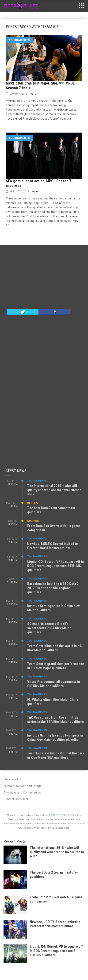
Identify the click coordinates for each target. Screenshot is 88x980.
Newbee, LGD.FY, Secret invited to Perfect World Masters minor (53, 546)
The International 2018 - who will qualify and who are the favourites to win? (57, 852)
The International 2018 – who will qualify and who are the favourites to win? (54, 490)
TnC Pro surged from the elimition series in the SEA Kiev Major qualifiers (55, 720)
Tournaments (19, 40)
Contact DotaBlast (16, 799)
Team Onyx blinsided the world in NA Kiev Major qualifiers (54, 648)
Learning (33, 521)
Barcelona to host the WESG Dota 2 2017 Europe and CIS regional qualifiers (53, 588)
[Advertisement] (44, 278)
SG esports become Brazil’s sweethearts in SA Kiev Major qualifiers (49, 628)
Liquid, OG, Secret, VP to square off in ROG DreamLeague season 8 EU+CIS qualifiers (55, 566)
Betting (33, 503)
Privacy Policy (13, 779)
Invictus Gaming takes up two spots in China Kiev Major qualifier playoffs (55, 737)
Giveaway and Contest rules (22, 792)
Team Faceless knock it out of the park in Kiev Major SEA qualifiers (56, 755)
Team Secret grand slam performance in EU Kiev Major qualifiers (56, 666)
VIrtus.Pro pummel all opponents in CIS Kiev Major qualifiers (54, 684)
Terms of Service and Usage (23, 786)
